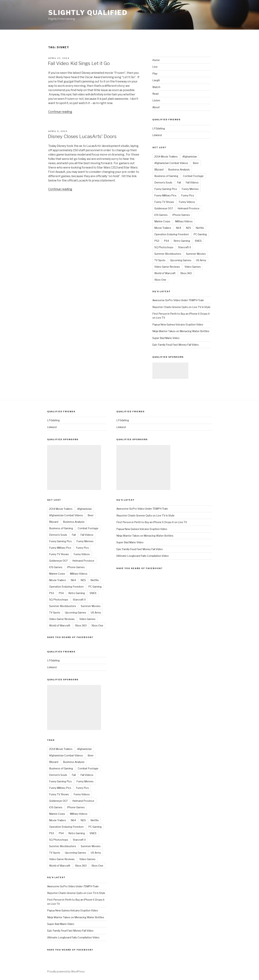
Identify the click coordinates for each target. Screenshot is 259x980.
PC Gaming (200, 234)
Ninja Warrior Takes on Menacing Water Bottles (181, 331)
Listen (156, 100)
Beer (196, 163)
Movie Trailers (163, 228)
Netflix (200, 228)
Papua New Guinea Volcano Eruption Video (178, 324)
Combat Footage (193, 176)
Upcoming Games (181, 260)
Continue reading (60, 112)
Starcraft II (184, 247)
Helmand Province (188, 208)
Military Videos (184, 221)
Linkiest (157, 135)
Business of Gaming (166, 176)
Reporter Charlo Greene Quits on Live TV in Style (181, 307)
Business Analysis (179, 169)
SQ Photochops (164, 247)
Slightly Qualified (88, 13)
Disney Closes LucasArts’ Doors (82, 136)
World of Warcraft (165, 273)
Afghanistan (190, 157)
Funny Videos (187, 202)
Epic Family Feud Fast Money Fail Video (176, 345)
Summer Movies (196, 254)
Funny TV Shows (164, 202)
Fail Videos (192, 182)
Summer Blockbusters (168, 254)
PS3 (157, 241)
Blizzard (159, 169)
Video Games (193, 267)
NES (188, 228)
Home (156, 60)
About (156, 107)
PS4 (166, 241)
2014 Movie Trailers (166, 157)
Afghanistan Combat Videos (171, 163)
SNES (198, 241)
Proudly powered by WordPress (66, 971)
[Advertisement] (170, 371)
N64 (179, 228)
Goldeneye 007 (164, 208)
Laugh (156, 80)
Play (155, 74)
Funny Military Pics (165, 195)
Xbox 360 (186, 273)
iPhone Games (181, 215)
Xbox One (160, 280)
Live (155, 67)
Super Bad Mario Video (166, 338)
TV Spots (160, 260)
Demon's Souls (163, 182)
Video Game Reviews (167, 267)
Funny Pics (188, 195)
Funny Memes (190, 189)
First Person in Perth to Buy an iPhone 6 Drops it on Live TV (152, 522)
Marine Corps (162, 221)
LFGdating (159, 128)
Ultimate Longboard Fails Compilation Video (73, 937)
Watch (156, 87)
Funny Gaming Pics (166, 189)
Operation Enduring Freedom (172, 234)
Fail (179, 182)
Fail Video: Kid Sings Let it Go (79, 63)
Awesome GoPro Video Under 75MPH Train (178, 300)
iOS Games (161, 215)
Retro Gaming (182, 241)
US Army (201, 260)
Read (155, 94)
